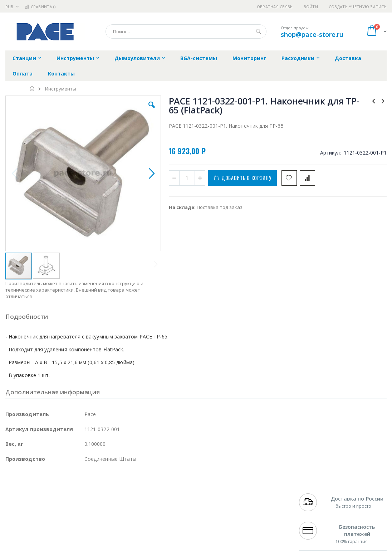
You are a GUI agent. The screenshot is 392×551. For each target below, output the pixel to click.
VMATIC (90, 542)
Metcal (60, 501)
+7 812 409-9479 (316, 501)
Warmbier (40, 542)
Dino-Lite (62, 528)
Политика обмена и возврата (170, 507)
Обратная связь (275, 7)
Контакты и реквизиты (260, 493)
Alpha (43, 515)
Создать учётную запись (358, 7)
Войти (311, 7)
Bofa (11, 501)
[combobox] (186, 31)
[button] (113, 110)
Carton (85, 528)
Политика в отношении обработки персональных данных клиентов (176, 525)
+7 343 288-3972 (316, 507)
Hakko (12, 493)
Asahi (83, 515)
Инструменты (61, 89)
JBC (46, 493)
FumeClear (34, 501)
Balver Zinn (18, 515)
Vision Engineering (25, 528)
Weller (81, 493)
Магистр (113, 501)
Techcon (66, 542)
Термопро (85, 501)
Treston (14, 542)
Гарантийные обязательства (169, 493)
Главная (32, 88)
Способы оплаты (253, 521)
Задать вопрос (153, 542)
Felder (63, 515)
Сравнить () (40, 7)
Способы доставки (255, 507)
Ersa (31, 493)
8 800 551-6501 (318, 515)
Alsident (103, 493)
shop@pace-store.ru (312, 34)
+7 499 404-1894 (316, 493)
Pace (62, 493)
